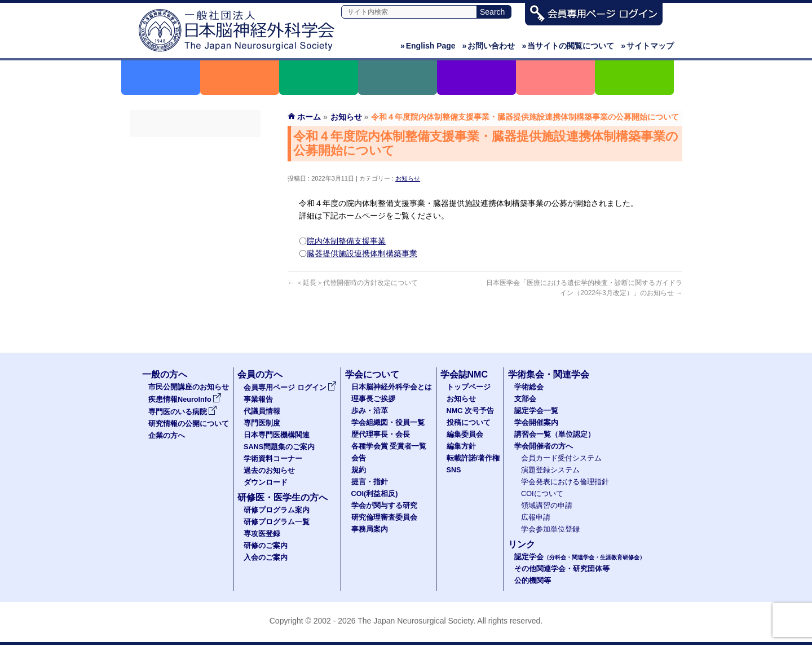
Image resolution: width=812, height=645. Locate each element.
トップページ (469, 387)
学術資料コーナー (195, 269)
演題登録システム (550, 470)
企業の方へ (167, 436)
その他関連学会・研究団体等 (562, 569)
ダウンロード (195, 310)
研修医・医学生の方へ (283, 497)
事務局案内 (370, 529)
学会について (372, 374)
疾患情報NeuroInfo (185, 400)
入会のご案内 (266, 558)
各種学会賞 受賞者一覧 (389, 446)
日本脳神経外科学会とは (392, 387)
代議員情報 (262, 411)
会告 (359, 458)
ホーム (309, 117)
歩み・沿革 (370, 411)
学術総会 (529, 387)
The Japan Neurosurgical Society (415, 621)
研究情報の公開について (189, 424)
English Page (428, 46)
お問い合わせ (489, 46)
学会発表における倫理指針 (565, 482)
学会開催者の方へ (544, 446)
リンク (522, 544)
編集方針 (461, 446)
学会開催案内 (536, 423)
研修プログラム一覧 (277, 522)
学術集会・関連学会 (549, 374)
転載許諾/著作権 (473, 458)
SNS (454, 470)
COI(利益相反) (375, 494)
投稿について (469, 423)
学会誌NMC (464, 374)
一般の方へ (165, 374)
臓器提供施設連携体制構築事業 (362, 253)
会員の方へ (260, 374)
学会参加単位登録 (550, 529)
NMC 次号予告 (470, 411)
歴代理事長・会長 (381, 435)
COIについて (542, 494)
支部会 (525, 399)
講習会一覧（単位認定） (555, 435)
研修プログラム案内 (277, 510)
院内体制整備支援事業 (346, 241)
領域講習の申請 (547, 506)
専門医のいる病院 (183, 412)
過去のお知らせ (195, 289)
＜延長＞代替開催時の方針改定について (353, 283)
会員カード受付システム (561, 458)
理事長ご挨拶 (373, 399)
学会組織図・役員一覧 (388, 423)
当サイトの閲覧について (568, 46)
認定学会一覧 (536, 411)
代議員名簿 (195, 188)
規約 (359, 470)
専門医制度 (195, 208)
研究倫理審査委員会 (384, 517)
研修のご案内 (266, 546)
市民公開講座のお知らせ (189, 387)
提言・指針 (370, 482)
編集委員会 (465, 435)
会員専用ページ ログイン (195, 147)
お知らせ (408, 178)
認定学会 (580, 557)
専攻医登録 (262, 534)
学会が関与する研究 (384, 506)
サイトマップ (647, 46)
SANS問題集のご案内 (195, 249)
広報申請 (536, 517)
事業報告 (195, 168)
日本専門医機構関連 (195, 229)
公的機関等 (533, 581)
